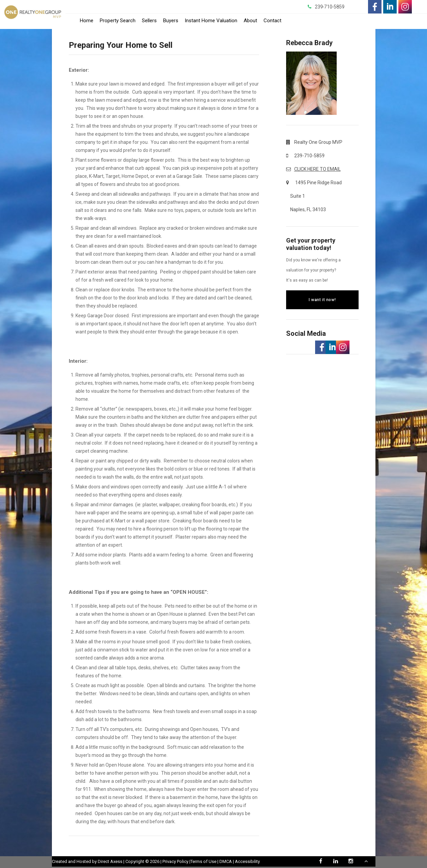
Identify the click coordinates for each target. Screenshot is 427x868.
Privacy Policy (175, 861)
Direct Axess (110, 861)
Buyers (171, 21)
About (250, 21)
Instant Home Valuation (211, 21)
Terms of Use (203, 861)
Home (87, 21)
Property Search (118, 21)
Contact (272, 21)
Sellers (149, 21)
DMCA (226, 861)
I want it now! (322, 300)
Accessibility (247, 861)
